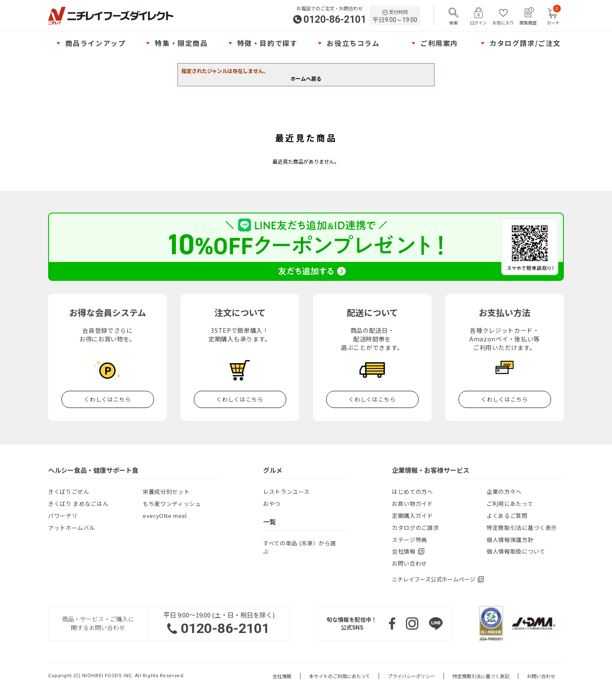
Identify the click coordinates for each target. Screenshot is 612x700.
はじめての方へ (413, 492)
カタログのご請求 (415, 528)
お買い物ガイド (413, 504)
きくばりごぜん (69, 492)
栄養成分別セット (166, 492)
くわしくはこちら (107, 399)
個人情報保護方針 (510, 540)
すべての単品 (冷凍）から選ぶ (300, 547)
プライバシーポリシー (411, 676)
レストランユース (286, 492)
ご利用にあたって (510, 504)
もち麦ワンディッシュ (172, 504)
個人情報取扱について (516, 551)
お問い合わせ (410, 563)
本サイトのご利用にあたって (340, 676)
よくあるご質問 (507, 516)
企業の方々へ (504, 492)
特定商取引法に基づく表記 (481, 676)
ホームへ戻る (306, 78)
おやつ (272, 504)
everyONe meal (165, 516)
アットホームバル (72, 528)
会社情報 (282, 676)
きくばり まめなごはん (78, 504)
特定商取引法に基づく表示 (522, 528)
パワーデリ (63, 516)
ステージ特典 (410, 540)
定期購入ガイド (413, 516)
